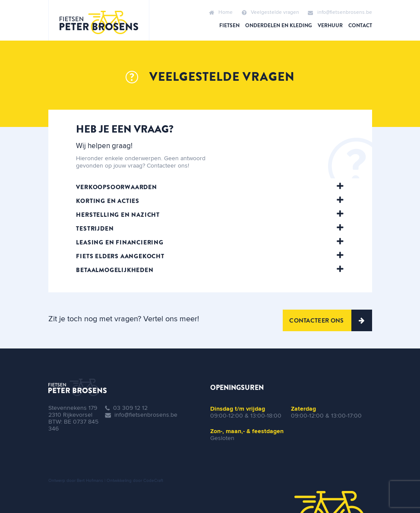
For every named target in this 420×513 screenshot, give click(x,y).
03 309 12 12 (130, 408)
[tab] (210, 187)
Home (221, 13)
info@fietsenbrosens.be (340, 13)
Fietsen (229, 25)
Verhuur (330, 25)
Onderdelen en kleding (279, 25)
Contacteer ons (330, 320)
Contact (360, 25)
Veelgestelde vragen (270, 13)
